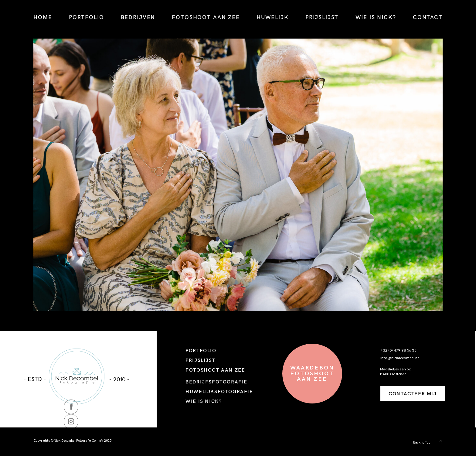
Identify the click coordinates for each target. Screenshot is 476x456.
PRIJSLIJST (322, 17)
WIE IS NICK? (376, 17)
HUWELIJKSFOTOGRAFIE (219, 391)
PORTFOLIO (87, 17)
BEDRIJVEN (138, 17)
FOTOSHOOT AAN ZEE (206, 17)
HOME (43, 17)
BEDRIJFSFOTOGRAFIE (216, 382)
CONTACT (428, 17)
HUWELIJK (273, 17)
